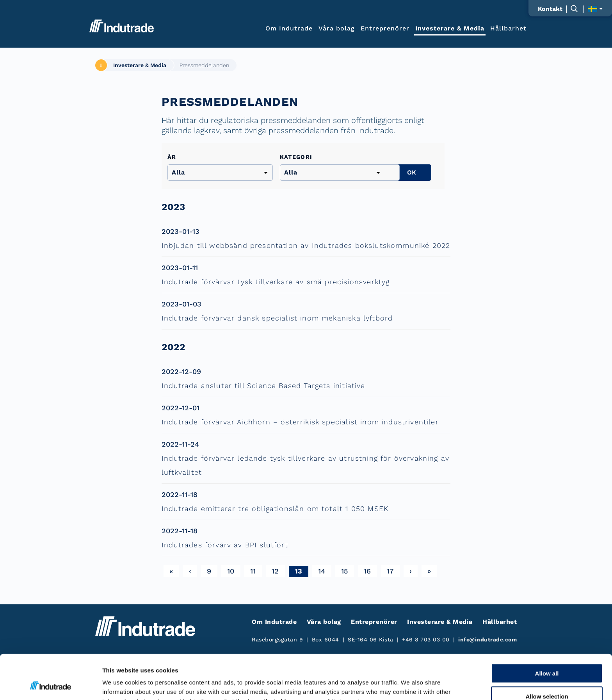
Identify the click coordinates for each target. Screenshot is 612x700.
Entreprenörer (385, 28)
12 (275, 571)
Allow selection (547, 655)
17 (390, 571)
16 (367, 571)
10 (231, 571)
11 (253, 571)
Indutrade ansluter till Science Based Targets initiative (263, 386)
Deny (547, 678)
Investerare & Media (450, 28)
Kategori (296, 157)
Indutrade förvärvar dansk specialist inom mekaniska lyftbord (277, 318)
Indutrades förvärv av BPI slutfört (225, 545)
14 (322, 571)
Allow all (547, 631)
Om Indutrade (289, 28)
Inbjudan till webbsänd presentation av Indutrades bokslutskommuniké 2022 (306, 245)
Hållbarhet (508, 28)
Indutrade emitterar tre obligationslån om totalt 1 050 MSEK (275, 509)
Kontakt (550, 9)
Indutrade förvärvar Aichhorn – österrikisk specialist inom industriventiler (300, 422)
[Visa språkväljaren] (595, 9)
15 (345, 571)
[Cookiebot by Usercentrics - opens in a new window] (51, 685)
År (172, 157)
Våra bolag (337, 28)
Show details (410, 685)
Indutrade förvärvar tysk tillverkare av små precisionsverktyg (276, 282)
